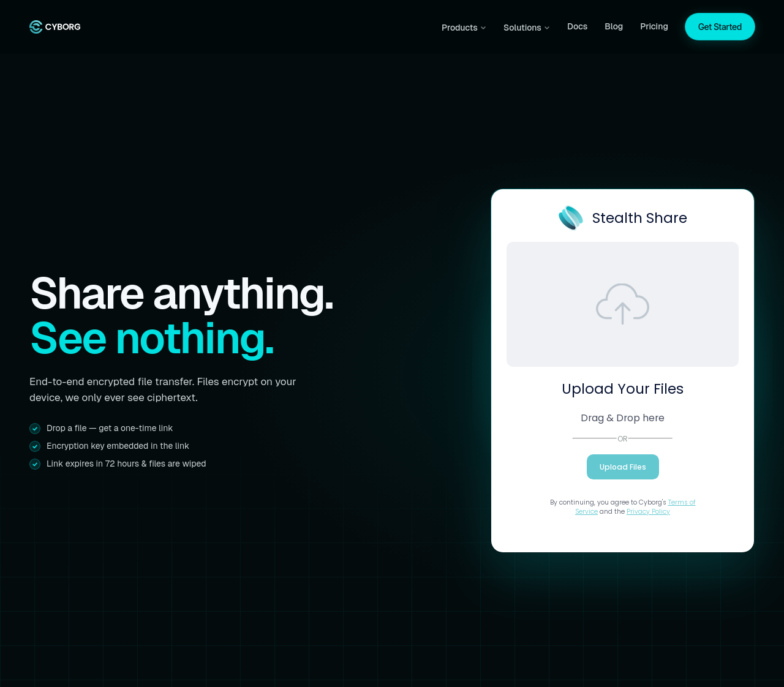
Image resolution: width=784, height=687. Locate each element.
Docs (577, 26)
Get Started (720, 27)
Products (464, 28)
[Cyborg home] (55, 27)
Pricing (654, 26)
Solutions (527, 28)
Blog (614, 26)
